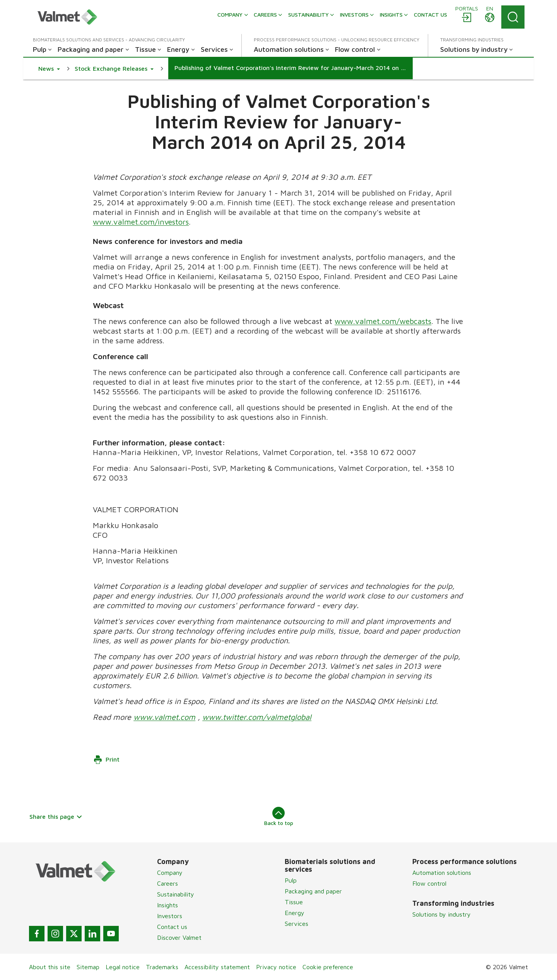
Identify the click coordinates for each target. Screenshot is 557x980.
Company (170, 873)
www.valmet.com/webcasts (383, 321)
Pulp (291, 880)
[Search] (513, 17)
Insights (167, 905)
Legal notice (123, 967)
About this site (50, 967)
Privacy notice (276, 967)
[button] (49, 68)
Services (296, 924)
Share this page (56, 816)
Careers (167, 883)
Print (106, 760)
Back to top (279, 816)
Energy (295, 913)
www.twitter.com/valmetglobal (257, 717)
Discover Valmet (179, 937)
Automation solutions (442, 873)
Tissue (294, 902)
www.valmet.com (164, 717)
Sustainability (176, 894)
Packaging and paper (313, 891)
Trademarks (162, 967)
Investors (170, 916)
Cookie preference (328, 967)
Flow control (429, 883)
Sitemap (88, 967)
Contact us (172, 927)
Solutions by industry (442, 914)
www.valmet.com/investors (141, 222)
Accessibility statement (217, 967)
